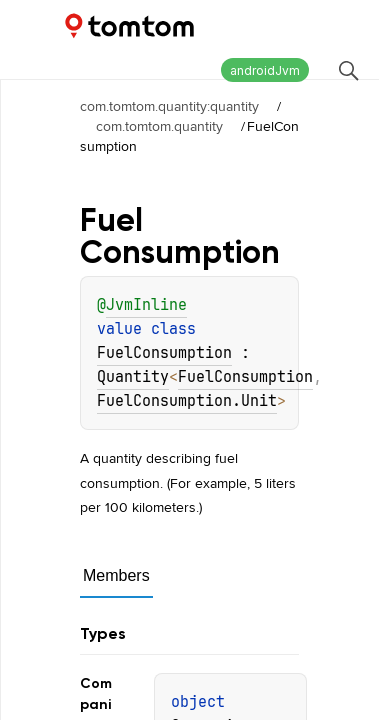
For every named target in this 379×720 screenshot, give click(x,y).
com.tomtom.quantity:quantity (169, 106)
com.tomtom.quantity (159, 126)
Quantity (133, 377)
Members (116, 575)
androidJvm (265, 70)
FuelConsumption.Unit (187, 401)
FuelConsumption (164, 353)
